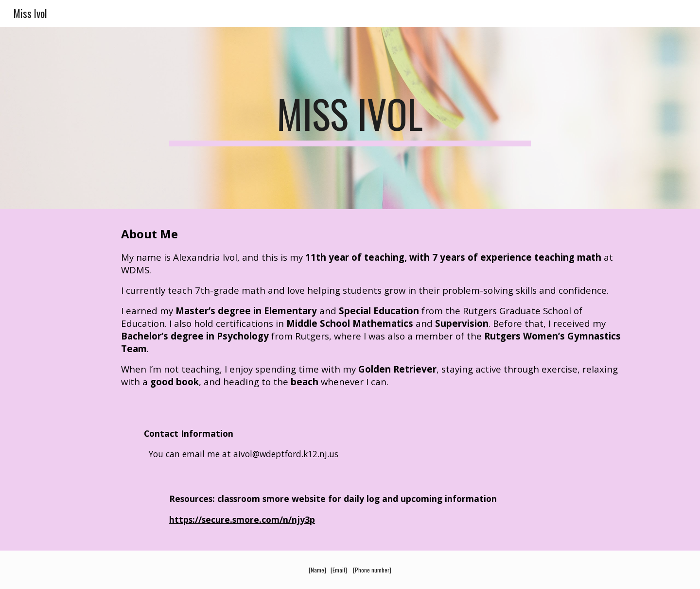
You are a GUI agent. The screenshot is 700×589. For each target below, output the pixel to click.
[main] (350, 118)
